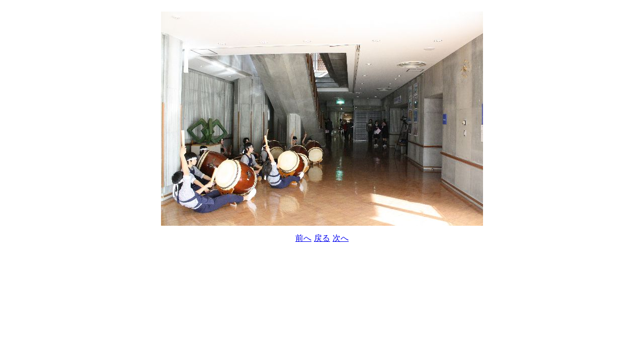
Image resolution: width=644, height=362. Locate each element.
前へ (303, 238)
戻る (322, 238)
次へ (341, 238)
